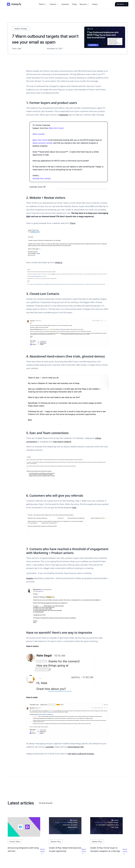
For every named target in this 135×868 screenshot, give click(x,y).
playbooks (64, 115)
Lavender (50, 747)
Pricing (74, 4)
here (74, 508)
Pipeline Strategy (21, 29)
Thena (73, 223)
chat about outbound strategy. (81, 754)
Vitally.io (59, 262)
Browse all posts (46, 803)
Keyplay (30, 578)
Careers (95, 4)
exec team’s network (62, 442)
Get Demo (122, 4)
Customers (65, 4)
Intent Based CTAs (76, 747)
